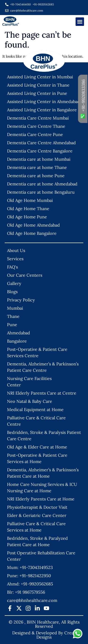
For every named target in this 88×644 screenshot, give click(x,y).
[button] (80, 22)
